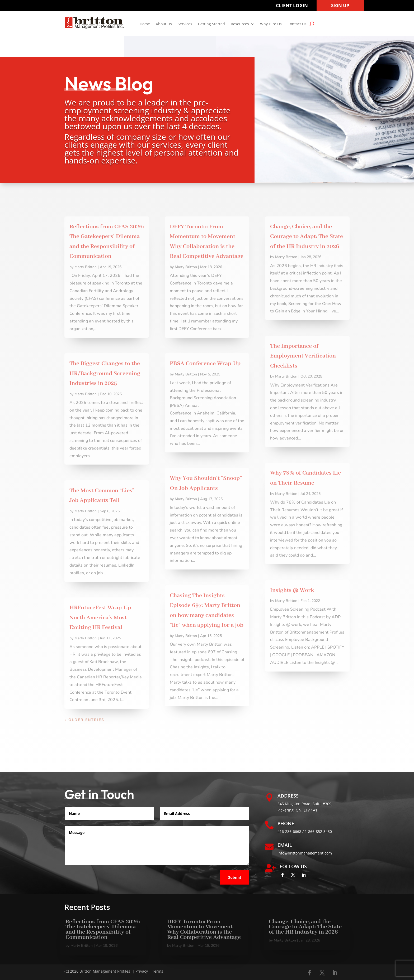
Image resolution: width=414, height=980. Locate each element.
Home (145, 24)
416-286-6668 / (291, 831)
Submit (235, 877)
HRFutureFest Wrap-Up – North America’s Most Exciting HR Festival (103, 618)
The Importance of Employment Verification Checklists (303, 356)
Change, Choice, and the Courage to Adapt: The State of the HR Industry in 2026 (307, 237)
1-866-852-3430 (318, 831)
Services (185, 24)
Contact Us (297, 24)
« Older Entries (84, 720)
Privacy (142, 971)
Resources (240, 24)
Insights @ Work (292, 590)
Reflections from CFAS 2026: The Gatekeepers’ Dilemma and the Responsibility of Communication (103, 930)
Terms (158, 971)
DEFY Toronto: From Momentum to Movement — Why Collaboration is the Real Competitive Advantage (204, 930)
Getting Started (211, 24)
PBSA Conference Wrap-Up (205, 364)
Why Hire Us (271, 24)
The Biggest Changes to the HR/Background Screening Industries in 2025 (105, 373)
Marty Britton (86, 267)
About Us (164, 24)
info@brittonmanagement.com (305, 853)
